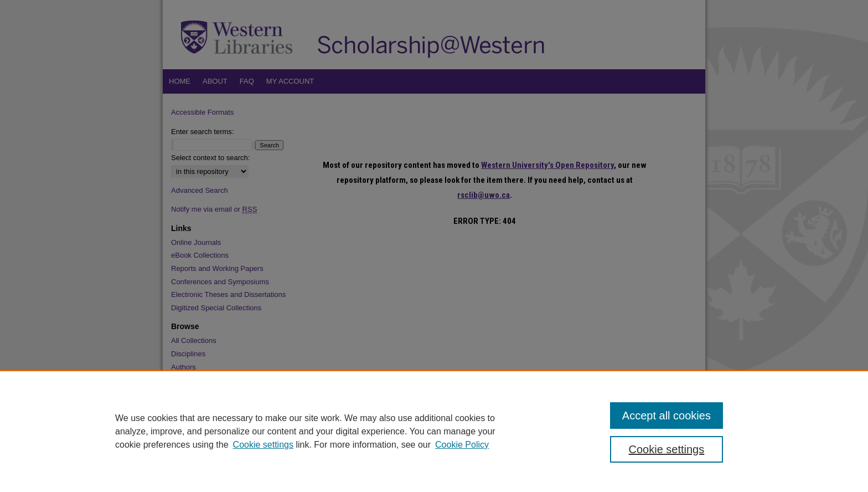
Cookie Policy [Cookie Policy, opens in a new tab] (462, 445)
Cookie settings (263, 445)
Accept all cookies (666, 416)
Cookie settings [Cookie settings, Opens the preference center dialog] (667, 449)
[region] (434, 431)
